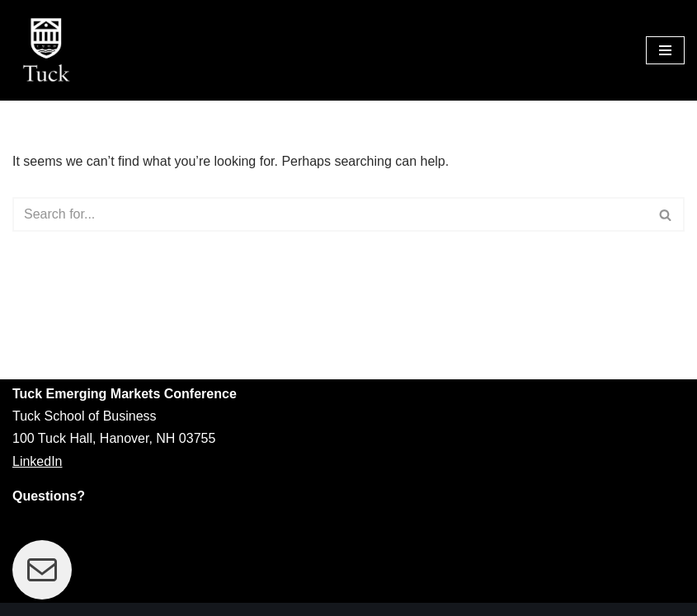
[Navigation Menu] (665, 50)
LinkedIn (38, 461)
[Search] (330, 214)
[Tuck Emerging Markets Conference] (49, 50)
